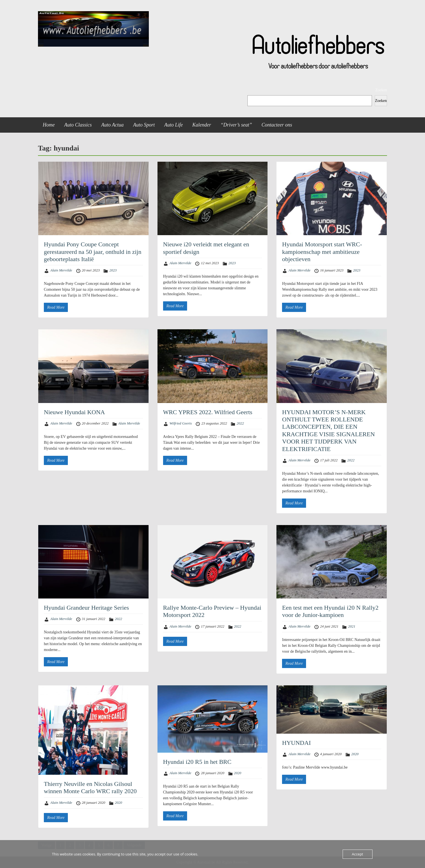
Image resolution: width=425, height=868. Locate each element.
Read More (56, 307)
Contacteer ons (277, 125)
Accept (358, 854)
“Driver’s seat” (236, 125)
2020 (118, 803)
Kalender (202, 125)
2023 (113, 270)
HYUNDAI (296, 743)
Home (49, 125)
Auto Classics (78, 125)
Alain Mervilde (61, 270)
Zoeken (381, 90)
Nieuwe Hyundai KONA (74, 412)
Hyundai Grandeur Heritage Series (86, 608)
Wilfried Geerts (181, 423)
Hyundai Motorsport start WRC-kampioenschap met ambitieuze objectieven (322, 252)
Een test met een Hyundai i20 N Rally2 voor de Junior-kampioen (330, 611)
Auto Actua (113, 125)
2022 (240, 423)
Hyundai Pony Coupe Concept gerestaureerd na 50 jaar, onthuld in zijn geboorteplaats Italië (93, 252)
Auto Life (174, 125)
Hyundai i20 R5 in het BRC (197, 762)
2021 (352, 626)
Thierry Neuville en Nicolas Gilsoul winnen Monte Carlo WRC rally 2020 (90, 787)
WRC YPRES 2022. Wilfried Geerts (208, 412)
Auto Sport (144, 125)
